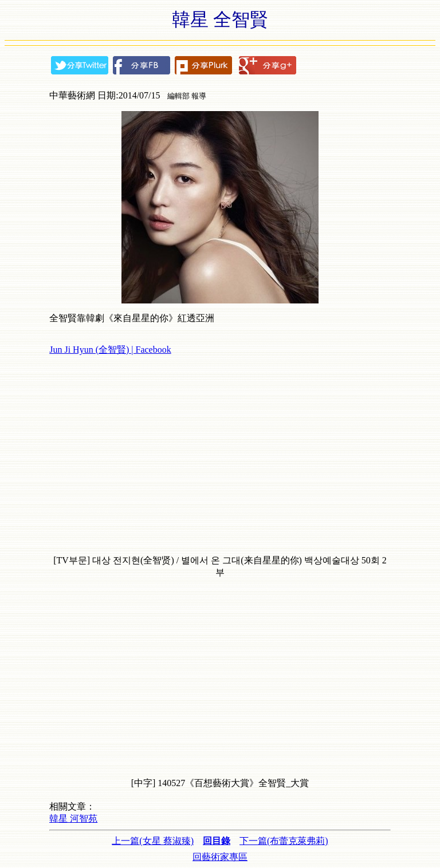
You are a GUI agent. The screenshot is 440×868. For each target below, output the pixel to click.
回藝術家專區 (220, 857)
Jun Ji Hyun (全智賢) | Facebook (110, 350)
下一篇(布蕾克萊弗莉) (284, 841)
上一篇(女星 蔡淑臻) (153, 841)
